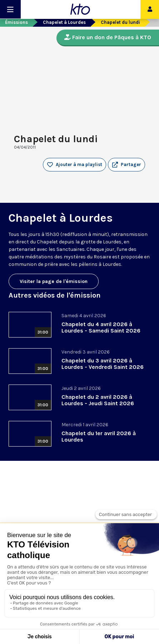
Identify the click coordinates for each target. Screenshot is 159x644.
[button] (126, 165)
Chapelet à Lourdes (64, 22)
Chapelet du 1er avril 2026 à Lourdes (99, 436)
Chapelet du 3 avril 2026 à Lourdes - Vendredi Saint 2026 (103, 364)
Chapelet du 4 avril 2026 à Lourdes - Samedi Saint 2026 (101, 327)
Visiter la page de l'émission (54, 281)
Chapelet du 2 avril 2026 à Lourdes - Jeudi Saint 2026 (98, 400)
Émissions (16, 22)
